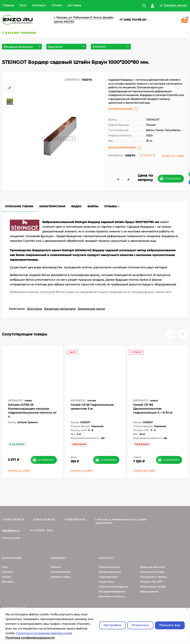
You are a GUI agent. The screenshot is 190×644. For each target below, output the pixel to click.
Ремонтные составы (152, 572)
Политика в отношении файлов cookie (44, 633)
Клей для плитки (109, 567)
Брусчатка (35, 309)
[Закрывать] (187, 610)
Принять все (170, 625)
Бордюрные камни (91, 309)
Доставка (74, 5)
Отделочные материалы (113, 587)
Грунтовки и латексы (112, 596)
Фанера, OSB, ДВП (151, 582)
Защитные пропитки (152, 567)
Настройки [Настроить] (113, 625)
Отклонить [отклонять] (140, 625)
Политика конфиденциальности (30, 638)
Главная (8, 5)
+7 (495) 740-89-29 (133, 20)
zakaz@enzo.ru (11, 530)
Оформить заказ (60, 577)
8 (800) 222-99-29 (44, 519)
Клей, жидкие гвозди (153, 587)
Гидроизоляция (108, 577)
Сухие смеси (106, 582)
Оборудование (149, 591)
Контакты (39, 5)
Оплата (57, 5)
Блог (23, 5)
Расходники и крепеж (153, 577)
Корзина (56, 567)
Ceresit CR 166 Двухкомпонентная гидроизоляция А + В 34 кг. (153, 409)
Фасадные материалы (60, 309)
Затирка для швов (110, 572)
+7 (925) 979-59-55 (75, 519)
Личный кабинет (60, 572)
